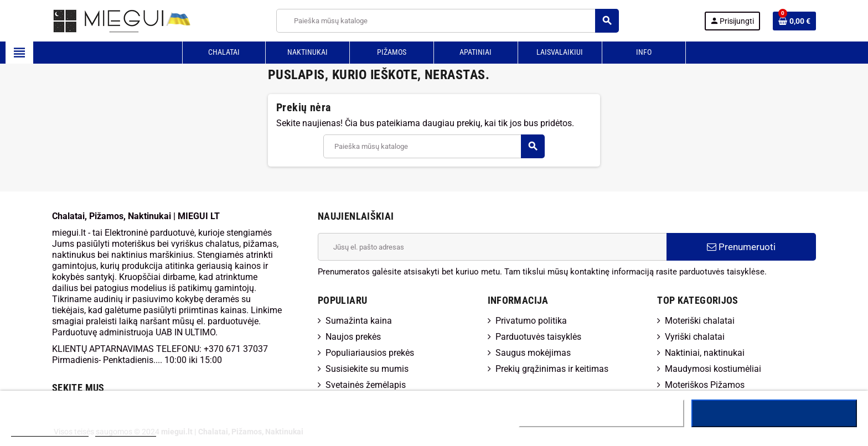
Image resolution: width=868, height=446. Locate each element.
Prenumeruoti (741, 247)
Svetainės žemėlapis (366, 385)
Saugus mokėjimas (533, 353)
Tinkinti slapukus (126, 431)
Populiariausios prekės (370, 353)
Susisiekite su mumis (367, 369)
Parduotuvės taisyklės (538, 337)
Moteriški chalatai (700, 321)
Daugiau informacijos (50, 431)
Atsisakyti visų (602, 413)
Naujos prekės (353, 337)
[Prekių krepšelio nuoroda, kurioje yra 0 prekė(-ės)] (794, 21)
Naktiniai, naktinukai (705, 353)
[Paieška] (447, 21)
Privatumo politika (531, 321)
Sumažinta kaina (359, 321)
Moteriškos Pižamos (705, 385)
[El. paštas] (492, 247)
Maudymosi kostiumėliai (713, 369)
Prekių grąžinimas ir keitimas (552, 369)
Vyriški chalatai (695, 337)
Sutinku (774, 413)
